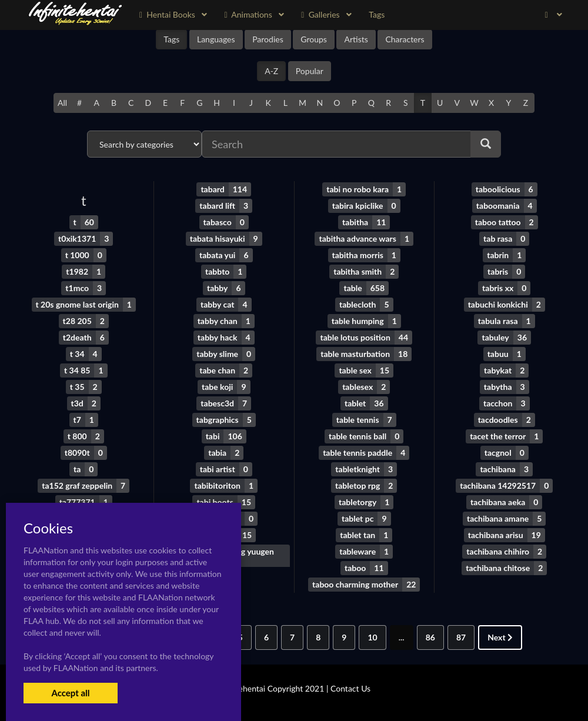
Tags (171, 39)
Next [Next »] (500, 637)
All (62, 103)
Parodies (268, 39)
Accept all (70, 693)
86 (430, 637)
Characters (405, 39)
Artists (356, 39)
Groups (314, 39)
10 (372, 637)
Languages (216, 39)
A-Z (271, 71)
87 (461, 637)
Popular (310, 71)
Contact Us (350, 688)
